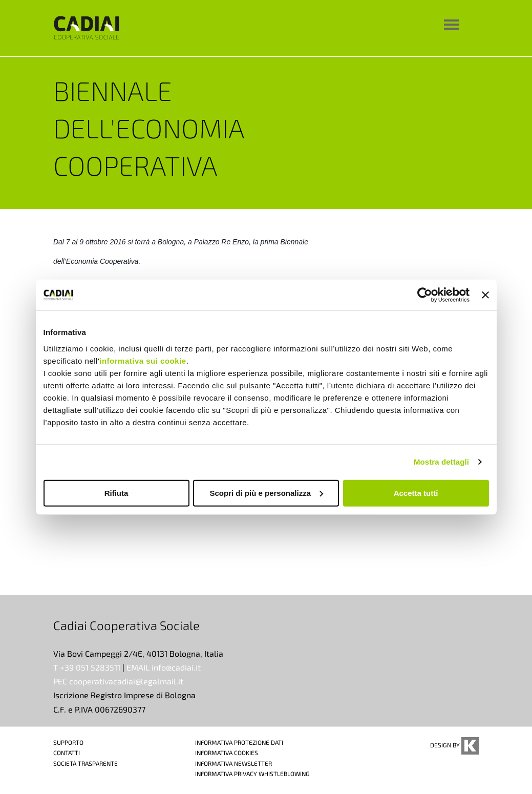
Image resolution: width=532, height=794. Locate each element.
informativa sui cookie (143, 360)
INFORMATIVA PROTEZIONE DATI (239, 742)
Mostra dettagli (441, 462)
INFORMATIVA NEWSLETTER (233, 763)
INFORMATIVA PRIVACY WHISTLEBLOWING (252, 774)
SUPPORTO (68, 742)
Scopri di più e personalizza (266, 493)
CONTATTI (67, 753)
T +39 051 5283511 (87, 667)
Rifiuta (116, 493)
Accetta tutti (416, 493)
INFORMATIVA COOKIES (227, 753)
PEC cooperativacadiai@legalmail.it (118, 681)
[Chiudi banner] (485, 295)
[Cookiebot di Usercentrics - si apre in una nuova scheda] (425, 295)
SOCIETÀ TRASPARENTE (86, 763)
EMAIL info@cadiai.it (164, 667)
